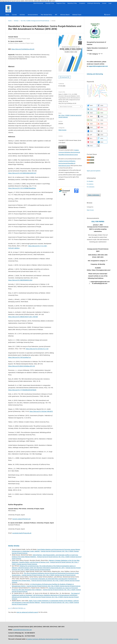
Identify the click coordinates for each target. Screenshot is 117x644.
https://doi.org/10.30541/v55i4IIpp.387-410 (22, 366)
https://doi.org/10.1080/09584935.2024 (20, 280)
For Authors (90, 184)
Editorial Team (77, 15)
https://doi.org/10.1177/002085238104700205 (22, 390)
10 (22, 608)
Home (7, 15)
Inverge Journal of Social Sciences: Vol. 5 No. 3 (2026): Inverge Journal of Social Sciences (49, 575)
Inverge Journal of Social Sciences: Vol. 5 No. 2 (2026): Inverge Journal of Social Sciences (46, 569)
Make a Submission (94, 195)
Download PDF (65, 77)
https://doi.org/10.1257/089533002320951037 (22, 173)
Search (107, 15)
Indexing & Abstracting (94, 3)
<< (9, 608)
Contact (104, 3)
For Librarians (91, 187)
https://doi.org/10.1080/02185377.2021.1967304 (23, 317)
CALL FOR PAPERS (98, 222)
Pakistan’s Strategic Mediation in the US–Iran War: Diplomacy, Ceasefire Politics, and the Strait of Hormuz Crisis (46, 561)
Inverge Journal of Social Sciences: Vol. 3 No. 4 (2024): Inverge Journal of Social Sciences (54, 586)
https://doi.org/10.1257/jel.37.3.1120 (37, 349)
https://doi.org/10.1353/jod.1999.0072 (41, 411)
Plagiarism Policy (61, 3)
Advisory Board (65, 15)
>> (25, 608)
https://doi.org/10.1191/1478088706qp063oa (22, 188)
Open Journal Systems (94, 171)
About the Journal (38, 3)
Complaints (82, 3)
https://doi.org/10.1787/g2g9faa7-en (20, 357)
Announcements (33, 15)
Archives (22, 15)
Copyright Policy (50, 3)
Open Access (62, 130)
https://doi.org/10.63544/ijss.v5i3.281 (23, 49)
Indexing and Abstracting (95, 74)
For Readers (90, 181)
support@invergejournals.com (98, 66)
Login (110, 3)
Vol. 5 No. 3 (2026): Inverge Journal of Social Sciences (35, 21)
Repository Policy (72, 3)
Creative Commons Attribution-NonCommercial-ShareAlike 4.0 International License (69, 152)
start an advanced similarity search (27, 612)
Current (14, 15)
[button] (92, 105)
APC (56, 15)
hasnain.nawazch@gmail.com (21, 519)
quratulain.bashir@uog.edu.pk (22, 533)
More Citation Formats (66, 107)
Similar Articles (14, 546)
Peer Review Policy (46, 15)
